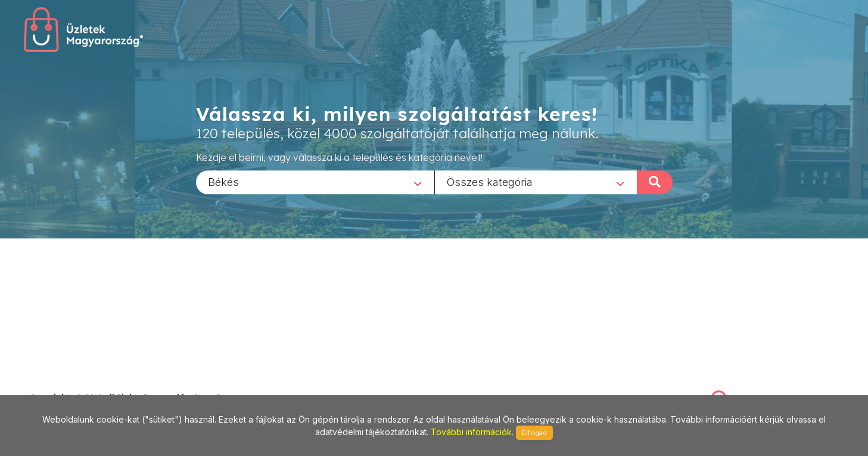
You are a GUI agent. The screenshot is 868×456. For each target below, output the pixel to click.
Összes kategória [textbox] (490, 182)
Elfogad (534, 433)
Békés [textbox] (223, 182)
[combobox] (315, 182)
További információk (471, 432)
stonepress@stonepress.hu (78, 384)
